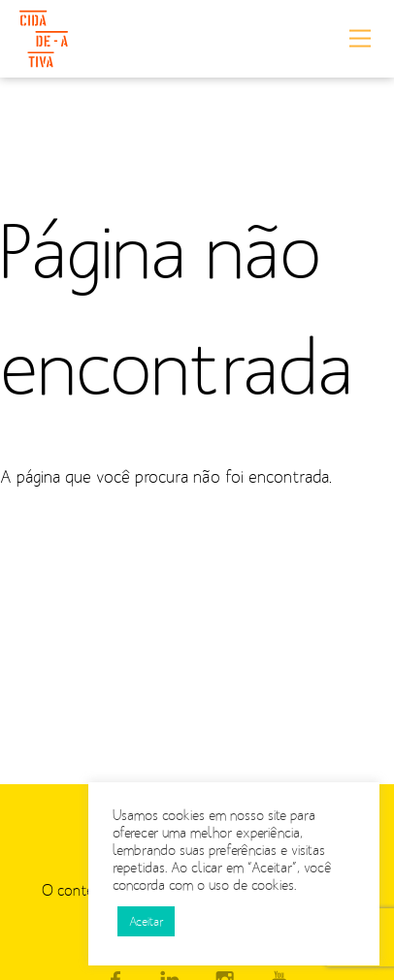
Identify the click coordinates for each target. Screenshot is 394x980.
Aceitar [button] (146, 921)
